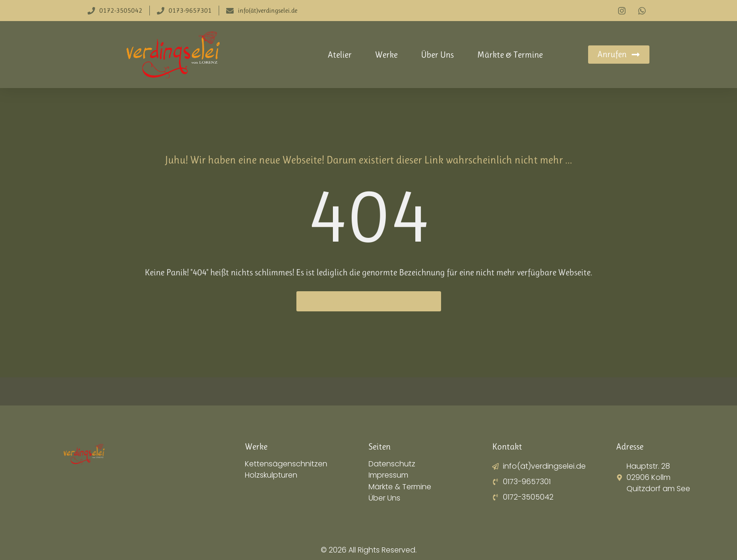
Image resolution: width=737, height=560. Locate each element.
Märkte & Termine (510, 55)
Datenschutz (392, 464)
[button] (21, 539)
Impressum (388, 475)
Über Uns (437, 55)
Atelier (340, 55)
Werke (386, 55)
